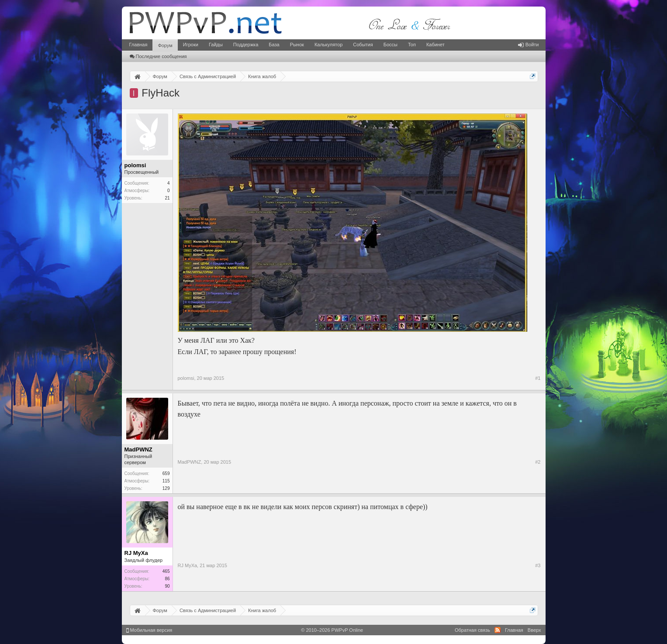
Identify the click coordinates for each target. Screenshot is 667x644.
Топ (412, 45)
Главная (138, 45)
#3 (538, 565)
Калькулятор (328, 45)
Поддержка (246, 45)
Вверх (534, 630)
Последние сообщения (158, 56)
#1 (538, 378)
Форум (165, 45)
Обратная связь (472, 630)
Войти (529, 45)
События (363, 45)
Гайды (216, 45)
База (274, 45)
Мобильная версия (149, 630)
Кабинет (435, 45)
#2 (538, 462)
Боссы (391, 45)
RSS (498, 630)
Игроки (191, 45)
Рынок (297, 45)
